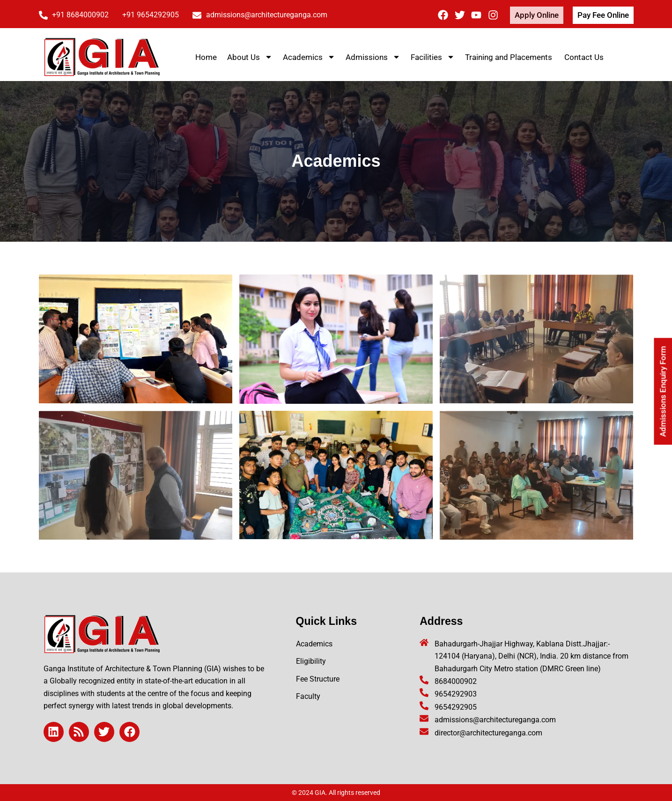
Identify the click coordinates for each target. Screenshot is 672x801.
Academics (309, 57)
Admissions (373, 57)
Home (206, 57)
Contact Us (584, 57)
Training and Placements (510, 57)
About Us (250, 57)
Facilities (433, 57)
